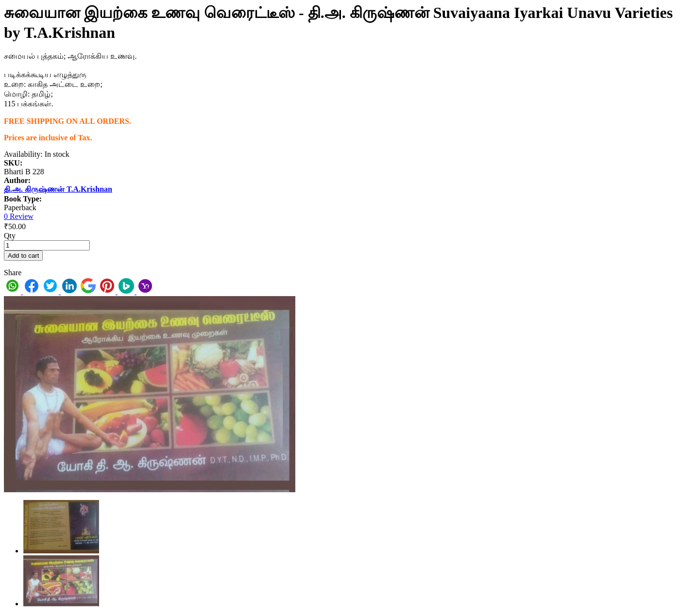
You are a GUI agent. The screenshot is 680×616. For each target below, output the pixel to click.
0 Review (19, 216)
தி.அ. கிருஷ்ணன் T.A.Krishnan (58, 189)
